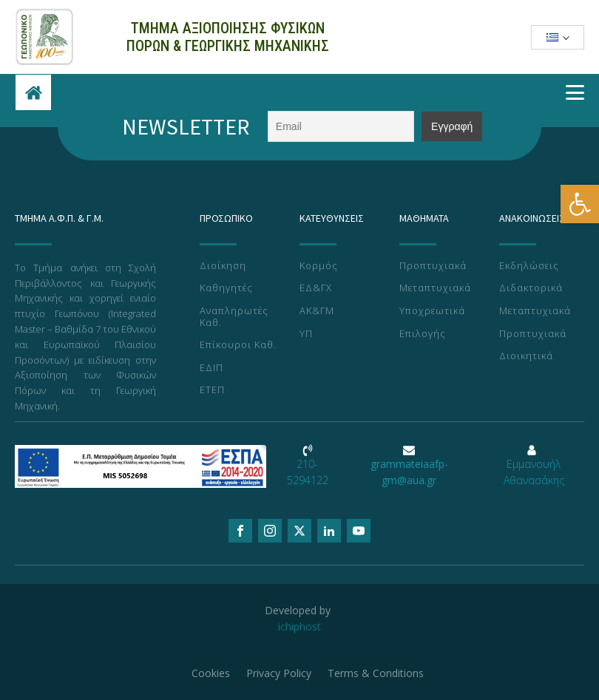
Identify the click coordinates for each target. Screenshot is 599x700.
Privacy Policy (280, 672)
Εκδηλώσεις (529, 266)
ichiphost (299, 626)
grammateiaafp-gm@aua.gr (409, 472)
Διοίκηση (223, 266)
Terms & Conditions (378, 672)
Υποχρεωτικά (432, 311)
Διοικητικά (526, 356)
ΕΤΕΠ (212, 390)
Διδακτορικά (531, 288)
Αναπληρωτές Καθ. (234, 317)
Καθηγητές (226, 288)
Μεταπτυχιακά (435, 288)
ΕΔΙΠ (211, 368)
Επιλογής (423, 334)
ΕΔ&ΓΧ (316, 288)
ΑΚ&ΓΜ (317, 311)
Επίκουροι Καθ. (238, 345)
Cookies (210, 672)
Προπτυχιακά (433, 266)
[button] (580, 204)
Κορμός (319, 266)
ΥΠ (306, 334)
